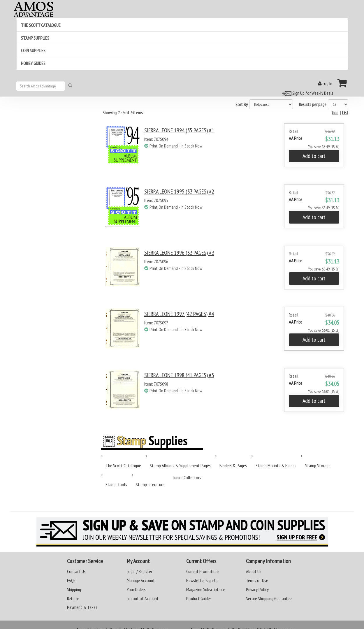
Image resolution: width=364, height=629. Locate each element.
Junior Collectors (187, 477)
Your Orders (136, 589)
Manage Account (141, 580)
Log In (325, 83)
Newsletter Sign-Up (202, 580)
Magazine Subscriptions (206, 589)
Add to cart (314, 156)
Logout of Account (143, 598)
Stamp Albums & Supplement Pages (180, 465)
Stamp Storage (318, 465)
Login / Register (139, 571)
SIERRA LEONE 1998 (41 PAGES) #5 (179, 375)
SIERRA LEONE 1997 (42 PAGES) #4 (179, 314)
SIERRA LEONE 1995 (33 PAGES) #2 (179, 191)
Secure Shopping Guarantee (269, 598)
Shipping (74, 589)
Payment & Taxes (82, 607)
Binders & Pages (233, 465)
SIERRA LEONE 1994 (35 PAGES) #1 (179, 130)
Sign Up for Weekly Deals (307, 93)
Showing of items (123, 113)
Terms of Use (257, 580)
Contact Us (76, 571)
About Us (254, 571)
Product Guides (199, 598)
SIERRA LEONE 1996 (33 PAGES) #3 (179, 253)
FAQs (71, 580)
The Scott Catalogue (123, 465)
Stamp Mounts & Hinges (276, 465)
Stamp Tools (116, 484)
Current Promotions (203, 571)
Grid (335, 113)
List (345, 113)
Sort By (242, 104)
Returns (73, 598)
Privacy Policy (257, 589)
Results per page (313, 104)
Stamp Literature (150, 484)
